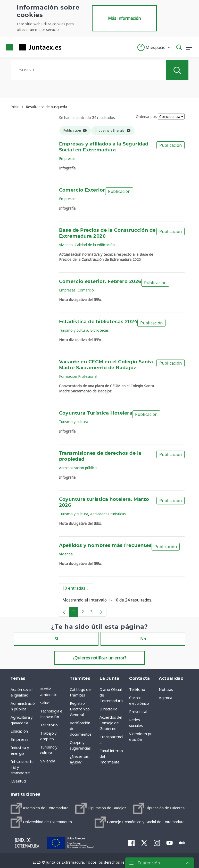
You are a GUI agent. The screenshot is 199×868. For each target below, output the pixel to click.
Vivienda (66, 245)
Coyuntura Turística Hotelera (96, 413)
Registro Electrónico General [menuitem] (80, 709)
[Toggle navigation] (69, 47)
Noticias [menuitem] (166, 689)
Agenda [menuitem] (165, 698)
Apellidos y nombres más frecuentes (105, 546)
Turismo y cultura (74, 330)
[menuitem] (40, 808)
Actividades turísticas (108, 514)
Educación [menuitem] (19, 731)
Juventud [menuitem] (18, 781)
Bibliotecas (100, 330)
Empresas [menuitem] (19, 739)
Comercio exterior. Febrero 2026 (100, 282)
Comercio (86, 290)
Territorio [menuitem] (49, 725)
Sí (56, 639)
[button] (154, 47)
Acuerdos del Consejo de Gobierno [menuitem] (111, 723)
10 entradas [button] (78, 589)
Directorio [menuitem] (109, 709)
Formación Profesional (78, 376)
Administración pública (78, 468)
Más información (124, 18)
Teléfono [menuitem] (137, 689)
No (143, 639)
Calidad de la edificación (95, 245)
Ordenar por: (146, 117)
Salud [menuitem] (45, 703)
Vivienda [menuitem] (48, 761)
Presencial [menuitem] (138, 711)
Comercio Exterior (82, 190)
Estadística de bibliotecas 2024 (98, 322)
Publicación (171, 145)
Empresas (67, 158)
